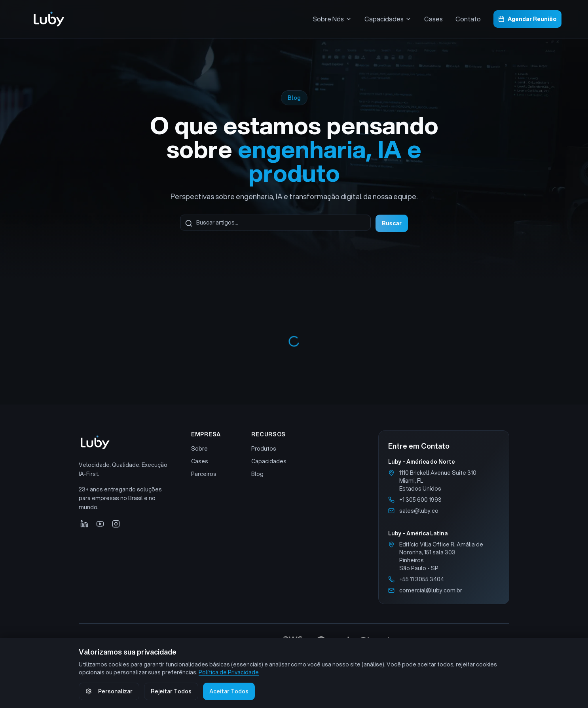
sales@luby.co (419, 511)
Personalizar (109, 691)
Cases (433, 19)
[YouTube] (100, 524)
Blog (257, 474)
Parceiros (204, 474)
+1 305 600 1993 (420, 500)
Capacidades (269, 461)
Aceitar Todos (229, 691)
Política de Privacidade (229, 672)
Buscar (392, 223)
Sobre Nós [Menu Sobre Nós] (332, 19)
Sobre (199, 449)
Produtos (264, 449)
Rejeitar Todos (171, 691)
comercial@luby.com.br (431, 590)
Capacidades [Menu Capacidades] (388, 19)
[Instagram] (116, 524)
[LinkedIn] (84, 524)
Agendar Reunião (527, 19)
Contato (468, 19)
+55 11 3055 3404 (422, 579)
